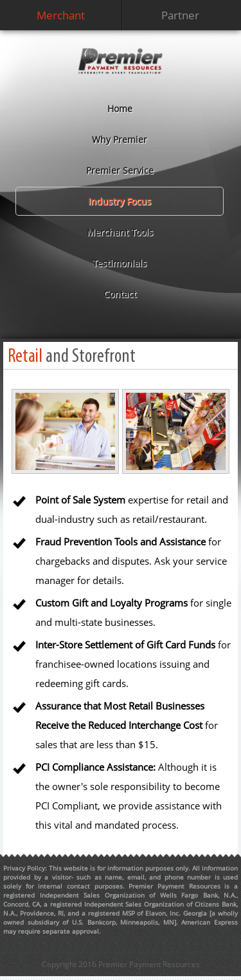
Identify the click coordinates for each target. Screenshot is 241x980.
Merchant (61, 15)
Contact (120, 294)
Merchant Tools (120, 232)
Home (120, 108)
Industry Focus (120, 201)
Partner (180, 15)
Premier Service (120, 170)
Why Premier (120, 139)
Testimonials (120, 263)
